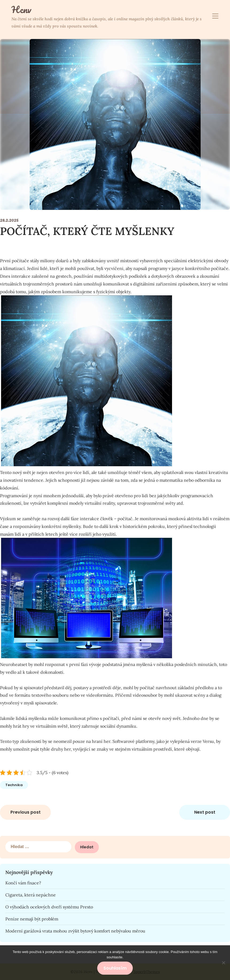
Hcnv (21, 10)
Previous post (26, 812)
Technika (14, 785)
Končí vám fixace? (23, 883)
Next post (205, 812)
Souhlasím (115, 968)
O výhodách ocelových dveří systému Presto (49, 907)
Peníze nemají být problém (32, 919)
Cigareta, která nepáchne (31, 895)
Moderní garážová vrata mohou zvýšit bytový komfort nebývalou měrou (75, 931)
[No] (223, 963)
